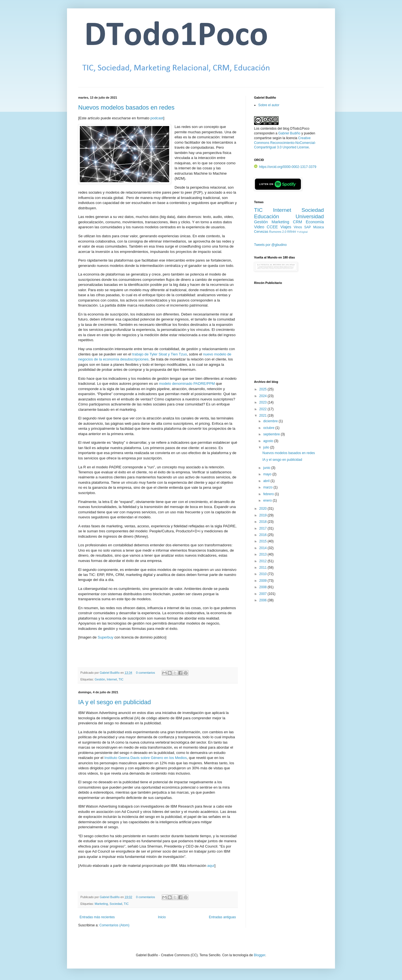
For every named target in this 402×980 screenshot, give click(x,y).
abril (267, 481)
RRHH (292, 232)
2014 (264, 548)
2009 (264, 581)
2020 (264, 509)
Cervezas (261, 232)
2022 (264, 409)
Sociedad (116, 904)
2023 (264, 402)
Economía (315, 222)
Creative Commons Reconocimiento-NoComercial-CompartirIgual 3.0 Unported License (285, 143)
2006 (264, 600)
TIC (121, 679)
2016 (264, 535)
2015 (264, 541)
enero (268, 500)
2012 (264, 561)
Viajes (286, 227)
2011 (264, 568)
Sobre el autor (269, 105)
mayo (268, 474)
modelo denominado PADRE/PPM (187, 384)
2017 (264, 528)
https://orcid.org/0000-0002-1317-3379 (285, 167)
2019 (264, 515)
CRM (297, 222)
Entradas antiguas (222, 917)
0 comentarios (145, 673)
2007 (264, 594)
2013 (264, 554)
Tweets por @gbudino (270, 245)
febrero (269, 494)
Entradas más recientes (97, 917)
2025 (264, 389)
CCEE (272, 227)
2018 (264, 522)
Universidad (310, 216)
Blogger (259, 955)
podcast (157, 118)
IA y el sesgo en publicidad (115, 702)
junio (267, 468)
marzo (268, 487)
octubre (269, 428)
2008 (264, 587)
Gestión (100, 679)
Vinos (298, 227)
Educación (267, 216)
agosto (269, 441)
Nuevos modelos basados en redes (126, 107)
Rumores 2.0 (278, 232)
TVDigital (302, 232)
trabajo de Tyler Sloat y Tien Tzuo (160, 354)
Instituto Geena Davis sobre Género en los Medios (146, 758)
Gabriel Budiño (110, 673)
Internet (112, 679)
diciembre (271, 421)
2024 (264, 396)
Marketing (101, 904)
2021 (264, 416)
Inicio (162, 917)
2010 (264, 574)
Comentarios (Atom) (114, 925)
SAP (308, 227)
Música (319, 227)
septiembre (272, 434)
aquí (211, 866)
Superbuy (106, 637)
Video (259, 227)
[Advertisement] (289, 336)
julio (267, 447)
